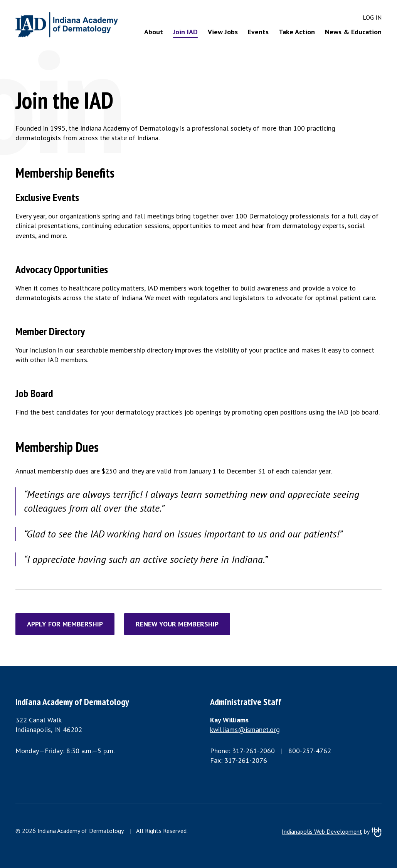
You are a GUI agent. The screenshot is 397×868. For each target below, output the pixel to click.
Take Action (297, 32)
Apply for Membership (65, 624)
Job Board (34, 393)
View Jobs (223, 32)
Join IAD (185, 32)
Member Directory (50, 331)
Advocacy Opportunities (62, 269)
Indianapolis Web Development (322, 831)
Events (258, 32)
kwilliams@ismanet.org (245, 729)
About (154, 32)
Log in (372, 17)
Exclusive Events (47, 197)
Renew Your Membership (177, 624)
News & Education (353, 32)
